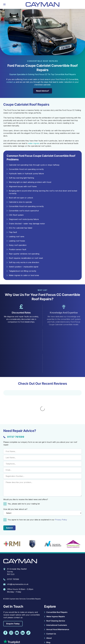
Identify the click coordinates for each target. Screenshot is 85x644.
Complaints (14, 635)
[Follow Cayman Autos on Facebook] (5, 603)
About (49, 608)
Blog (48, 613)
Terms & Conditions (46, 635)
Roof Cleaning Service (56, 591)
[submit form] (9, 498)
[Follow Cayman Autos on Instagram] (11, 603)
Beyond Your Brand (47, 638)
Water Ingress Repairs (56, 587)
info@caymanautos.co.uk (18, 555)
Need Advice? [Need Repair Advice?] (42, 91)
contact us (11, 82)
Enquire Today (13, 594)
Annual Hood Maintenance (58, 600)
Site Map (72, 635)
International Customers (57, 595)
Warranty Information (28, 635)
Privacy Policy (61, 490)
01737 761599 (16, 407)
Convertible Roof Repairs (57, 583)
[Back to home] (42, 4)
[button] (4, 4)
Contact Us (51, 604)
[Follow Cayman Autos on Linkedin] (23, 603)
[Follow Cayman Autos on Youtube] (17, 603)
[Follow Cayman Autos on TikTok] (28, 603)
